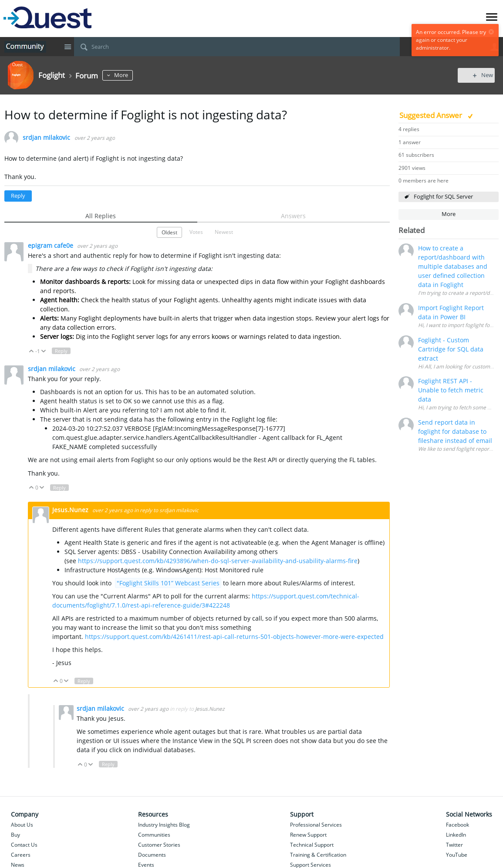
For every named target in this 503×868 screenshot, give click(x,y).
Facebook (457, 825)
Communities (154, 835)
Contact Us (24, 845)
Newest (224, 232)
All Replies (101, 216)
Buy (15, 835)
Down (44, 351)
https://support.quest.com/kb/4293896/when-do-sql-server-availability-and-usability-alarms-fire (218, 561)
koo (217, 336)
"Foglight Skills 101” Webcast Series (168, 583)
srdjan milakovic (46, 138)
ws (226, 336)
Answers (293, 216)
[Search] (237, 47)
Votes (196, 232)
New (479, 75)
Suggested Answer (432, 115)
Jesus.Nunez (71, 510)
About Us (22, 825)
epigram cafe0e (51, 245)
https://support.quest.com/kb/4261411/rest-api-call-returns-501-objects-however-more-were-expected (234, 637)
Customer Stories (159, 845)
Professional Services (316, 825)
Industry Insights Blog (164, 825)
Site (68, 47)
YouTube (457, 855)
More (125, 75)
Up (32, 351)
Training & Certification (318, 855)
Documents (152, 855)
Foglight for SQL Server (443, 197)
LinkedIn (456, 835)
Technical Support (312, 845)
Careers (21, 855)
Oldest (169, 232)
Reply (18, 196)
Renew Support (308, 835)
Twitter (454, 845)
